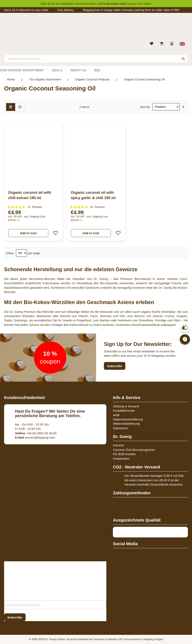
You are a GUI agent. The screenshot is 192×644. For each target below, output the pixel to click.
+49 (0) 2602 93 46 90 (36, 433)
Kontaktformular (124, 411)
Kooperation (121, 458)
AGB (116, 415)
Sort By (145, 107)
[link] (172, 44)
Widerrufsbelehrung (126, 424)
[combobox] (96, 59)
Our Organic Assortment (45, 79)
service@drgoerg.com (35, 437)
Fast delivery (66, 10)
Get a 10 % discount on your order (26, 10)
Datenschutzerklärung (128, 419)
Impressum (120, 428)
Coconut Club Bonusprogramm (134, 450)
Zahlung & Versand (126, 406)
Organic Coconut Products (92, 79)
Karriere (118, 445)
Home (11, 79)
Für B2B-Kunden (124, 454)
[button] (54, 233)
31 (35, 207)
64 (97, 207)
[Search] (183, 59)
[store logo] (96, 28)
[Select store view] (182, 44)
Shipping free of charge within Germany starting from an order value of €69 (131, 10)
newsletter (67, 4)
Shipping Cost (37, 217)
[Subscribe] (15, 617)
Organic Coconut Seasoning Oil (145, 79)
